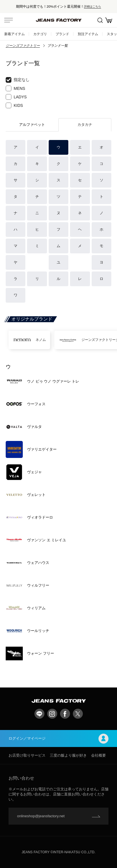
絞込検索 (100, 20)
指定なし (18, 80)
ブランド (62, 34)
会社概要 (98, 755)
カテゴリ (40, 34)
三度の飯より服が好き (68, 755)
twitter (78, 714)
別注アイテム (88, 34)
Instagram (52, 714)
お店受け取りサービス (27, 755)
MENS (15, 88)
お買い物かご (109, 20)
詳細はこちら (93, 6)
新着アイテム (15, 34)
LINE (39, 714)
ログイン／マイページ (58, 739)
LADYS (16, 97)
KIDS (14, 105)
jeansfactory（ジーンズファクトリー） (59, 20)
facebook (65, 714)
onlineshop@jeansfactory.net (41, 816)
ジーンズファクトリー (23, 46)
